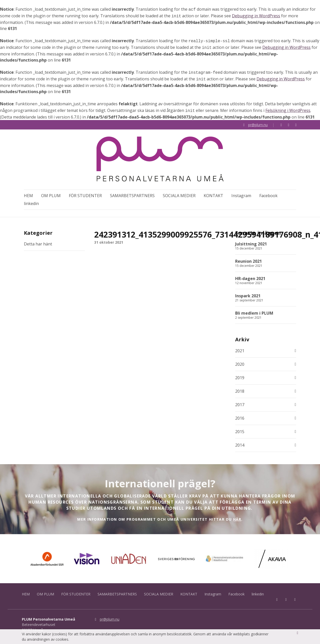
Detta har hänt (38, 242)
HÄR (237, 517)
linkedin (31, 200)
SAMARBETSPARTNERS (132, 193)
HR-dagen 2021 (250, 277)
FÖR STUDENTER (85, 193)
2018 (240, 389)
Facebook (268, 193)
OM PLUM (51, 193)
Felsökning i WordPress (288, 107)
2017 (240, 403)
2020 (240, 362)
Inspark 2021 (248, 294)
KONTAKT (213, 193)
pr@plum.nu (258, 121)
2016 (240, 416)
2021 (240, 349)
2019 (240, 376)
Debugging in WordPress (256, 15)
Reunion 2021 (249, 259)
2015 (240, 430)
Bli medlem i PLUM (254, 311)
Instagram (241, 193)
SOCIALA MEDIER (179, 193)
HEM (28, 193)
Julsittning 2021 (251, 242)
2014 (240, 443)
